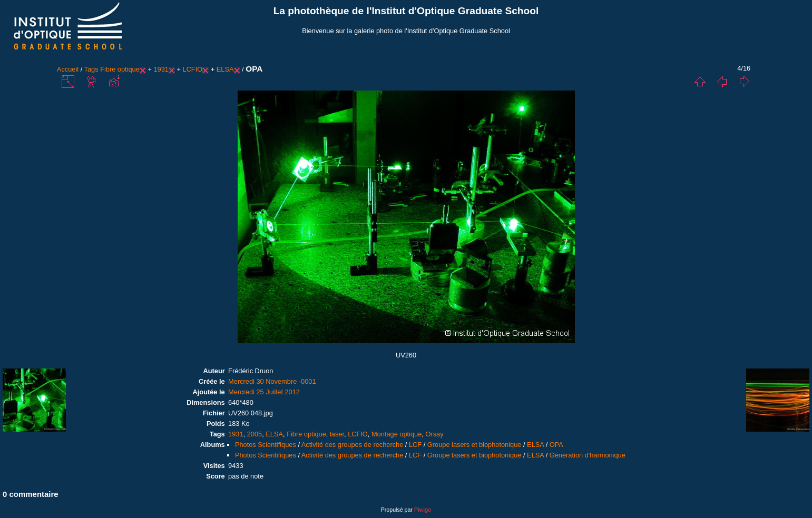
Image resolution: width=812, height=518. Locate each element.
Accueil (68, 69)
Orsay (434, 434)
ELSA (225, 69)
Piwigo (423, 510)
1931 (161, 69)
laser (337, 434)
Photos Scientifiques (266, 445)
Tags (91, 69)
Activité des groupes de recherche (352, 445)
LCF (415, 445)
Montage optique (397, 434)
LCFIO (193, 69)
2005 (255, 434)
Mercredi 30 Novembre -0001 (272, 381)
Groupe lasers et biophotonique (475, 445)
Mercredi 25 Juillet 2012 (264, 392)
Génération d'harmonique (588, 455)
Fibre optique (120, 69)
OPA (556, 445)
